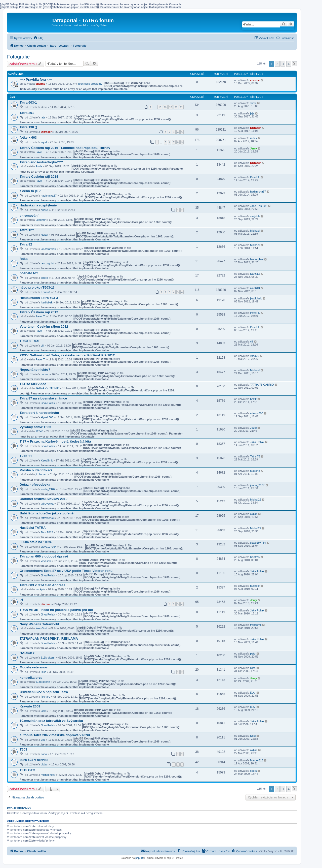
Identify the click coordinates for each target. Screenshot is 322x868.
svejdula (255, 216)
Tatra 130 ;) (28, 127)
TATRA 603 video (33, 384)
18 (160, 107)
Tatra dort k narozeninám (39, 413)
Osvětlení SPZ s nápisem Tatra (44, 692)
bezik (253, 399)
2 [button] (277, 64)
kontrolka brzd (31, 678)
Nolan (44, 235)
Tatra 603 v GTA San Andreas (43, 585)
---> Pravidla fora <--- (36, 80)
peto (253, 654)
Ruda (39, 166)
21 (176, 107)
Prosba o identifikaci (36, 470)
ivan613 (255, 274)
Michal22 (256, 500)
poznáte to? (29, 273)
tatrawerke (47, 518)
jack (43, 711)
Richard (46, 697)
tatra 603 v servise (34, 760)
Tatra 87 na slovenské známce (43, 398)
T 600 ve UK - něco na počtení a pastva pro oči (56, 610)
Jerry (253, 148)
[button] (294, 64)
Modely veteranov (34, 667)
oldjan (254, 514)
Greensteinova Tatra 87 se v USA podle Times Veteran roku (66, 571)
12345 (39, 431)
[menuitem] (38, 38)
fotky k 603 (28, 137)
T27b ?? (26, 456)
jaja (43, 117)
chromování (29, 216)
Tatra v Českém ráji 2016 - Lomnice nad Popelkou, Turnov (65, 148)
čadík (253, 771)
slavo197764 (49, 547)
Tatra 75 (255, 456)
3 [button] (283, 64)
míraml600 (257, 413)
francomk (256, 625)
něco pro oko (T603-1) (37, 287)
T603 (23, 749)
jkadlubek (47, 302)
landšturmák (48, 249)
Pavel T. (40, 152)
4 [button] (289, 64)
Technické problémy (90, 84)
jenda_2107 (48, 489)
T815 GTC (27, 770)
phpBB (139, 858)
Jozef (253, 428)
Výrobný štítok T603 (35, 427)
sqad (44, 142)
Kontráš (46, 292)
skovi (253, 103)
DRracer (46, 132)
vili (42, 346)
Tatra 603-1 (28, 102)
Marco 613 (257, 760)
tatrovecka (47, 504)
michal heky (48, 775)
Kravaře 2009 (30, 706)
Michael (255, 231)
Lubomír (41, 220)
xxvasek (46, 561)
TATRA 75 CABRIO (47, 388)
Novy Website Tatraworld (39, 624)
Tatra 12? (27, 230)
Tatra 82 (26, 244)
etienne (40, 84)
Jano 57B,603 (259, 206)
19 (165, 107)
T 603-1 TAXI (29, 341)
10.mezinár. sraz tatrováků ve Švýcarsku (51, 721)
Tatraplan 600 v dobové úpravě (44, 556)
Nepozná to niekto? (35, 370)
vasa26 (254, 356)
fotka (24, 259)
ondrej (45, 210)
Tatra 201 (27, 113)
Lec (43, 740)
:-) (21, 599)
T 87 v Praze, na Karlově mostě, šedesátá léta (55, 441)
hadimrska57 (49, 196)
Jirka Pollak (48, 403)
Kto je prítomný (19, 808)
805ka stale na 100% (36, 542)
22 (181, 107)
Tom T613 (47, 532)
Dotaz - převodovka (35, 485)
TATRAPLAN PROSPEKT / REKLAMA (49, 639)
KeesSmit (47, 460)
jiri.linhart (41, 474)
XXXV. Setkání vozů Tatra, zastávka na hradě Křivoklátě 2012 (67, 355)
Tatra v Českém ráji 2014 (39, 177)
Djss (43, 672)
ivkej (253, 736)
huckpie (40, 589)
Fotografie (18, 57)
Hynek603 (47, 417)
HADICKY (27, 653)
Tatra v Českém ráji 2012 (39, 312)
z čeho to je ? (30, 191)
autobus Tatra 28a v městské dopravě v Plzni (55, 735)
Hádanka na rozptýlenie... (39, 205)
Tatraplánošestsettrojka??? (41, 162)
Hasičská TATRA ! (34, 528)
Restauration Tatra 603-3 (39, 298)
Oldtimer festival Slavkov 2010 (44, 499)
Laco (44, 754)
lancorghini (47, 263)
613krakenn (48, 658)
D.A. (253, 693)
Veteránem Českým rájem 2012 (44, 327)
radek (254, 138)
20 (171, 107)
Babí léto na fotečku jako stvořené (47, 513)
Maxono (255, 471)
